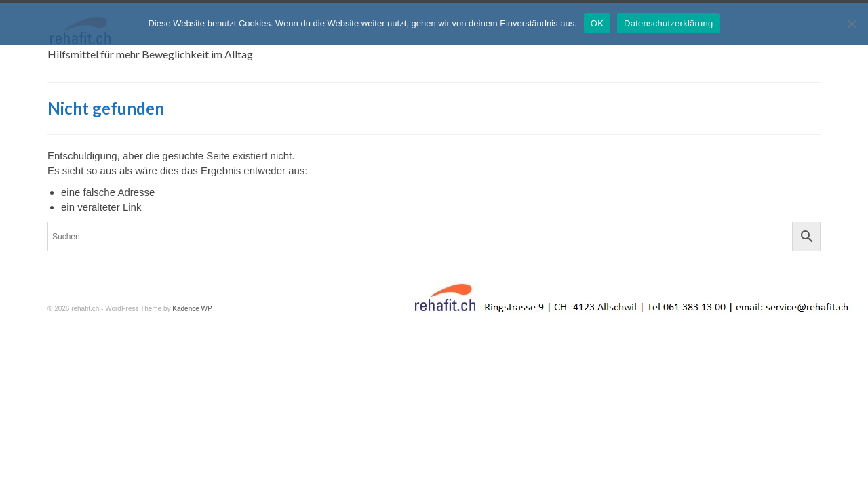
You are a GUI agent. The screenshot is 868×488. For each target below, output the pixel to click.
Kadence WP (192, 316)
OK (597, 23)
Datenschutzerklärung (668, 23)
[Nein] (851, 24)
